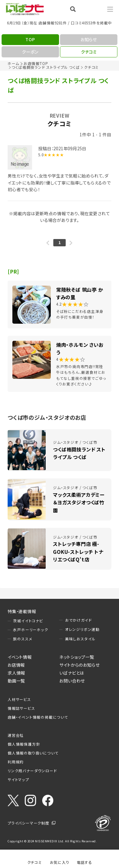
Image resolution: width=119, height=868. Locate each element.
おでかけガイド (79, 620)
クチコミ (35, 862)
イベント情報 (20, 657)
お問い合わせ (72, 681)
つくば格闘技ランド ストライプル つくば (46, 67)
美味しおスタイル (80, 639)
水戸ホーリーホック (30, 630)
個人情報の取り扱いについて (33, 753)
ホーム (13, 63)
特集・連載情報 (22, 611)
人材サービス (19, 699)
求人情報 (16, 673)
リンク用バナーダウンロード (32, 771)
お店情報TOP (36, 63)
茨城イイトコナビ (28, 621)
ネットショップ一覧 (77, 657)
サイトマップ (18, 780)
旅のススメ (23, 639)
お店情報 (16, 665)
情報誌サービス (21, 708)
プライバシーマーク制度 (29, 823)
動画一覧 (16, 681)
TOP (30, 39)
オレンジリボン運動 (82, 629)
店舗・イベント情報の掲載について (38, 717)
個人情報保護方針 (24, 744)
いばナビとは (72, 673)
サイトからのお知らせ (79, 665)
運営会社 (16, 735)
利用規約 (16, 762)
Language (94, 9)
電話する (85, 862)
